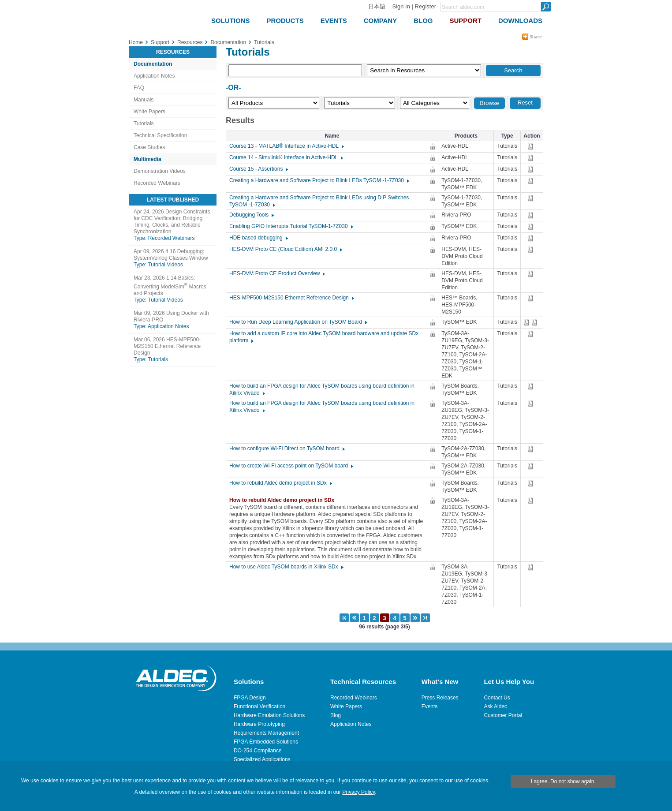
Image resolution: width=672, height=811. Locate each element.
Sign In (401, 6)
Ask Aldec (495, 706)
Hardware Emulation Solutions (269, 715)
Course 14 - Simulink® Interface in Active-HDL (286, 157)
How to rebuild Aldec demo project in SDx (280, 483)
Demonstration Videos (160, 171)
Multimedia (147, 159)
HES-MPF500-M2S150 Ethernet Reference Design (291, 298)
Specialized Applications (262, 759)
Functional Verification (259, 706)
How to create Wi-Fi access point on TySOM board (291, 466)
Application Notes (154, 76)
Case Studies (149, 147)
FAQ (139, 88)
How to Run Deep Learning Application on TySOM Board (298, 322)
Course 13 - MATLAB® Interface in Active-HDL (286, 146)
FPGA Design (250, 698)
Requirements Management (266, 733)
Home (136, 42)
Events (430, 706)
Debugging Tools (251, 215)
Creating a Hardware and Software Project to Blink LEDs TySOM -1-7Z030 (319, 180)
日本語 (377, 6)
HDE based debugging (258, 238)
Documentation (153, 64)
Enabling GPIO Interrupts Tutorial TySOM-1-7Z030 (291, 226)
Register (426, 6)
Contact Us (497, 698)
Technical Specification (160, 135)
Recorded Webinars (157, 183)
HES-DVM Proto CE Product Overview (277, 273)
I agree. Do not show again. (563, 781)
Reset (525, 103)
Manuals (144, 100)
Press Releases (440, 698)
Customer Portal (503, 715)
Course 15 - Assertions (258, 169)
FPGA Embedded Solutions (266, 742)
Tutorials (144, 123)
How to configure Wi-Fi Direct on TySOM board (287, 448)
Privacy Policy (358, 792)
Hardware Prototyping (259, 724)
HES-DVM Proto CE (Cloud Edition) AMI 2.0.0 (285, 249)
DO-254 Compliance (258, 751)
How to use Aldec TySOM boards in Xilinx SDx (286, 567)
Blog (336, 715)
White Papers (149, 112)
